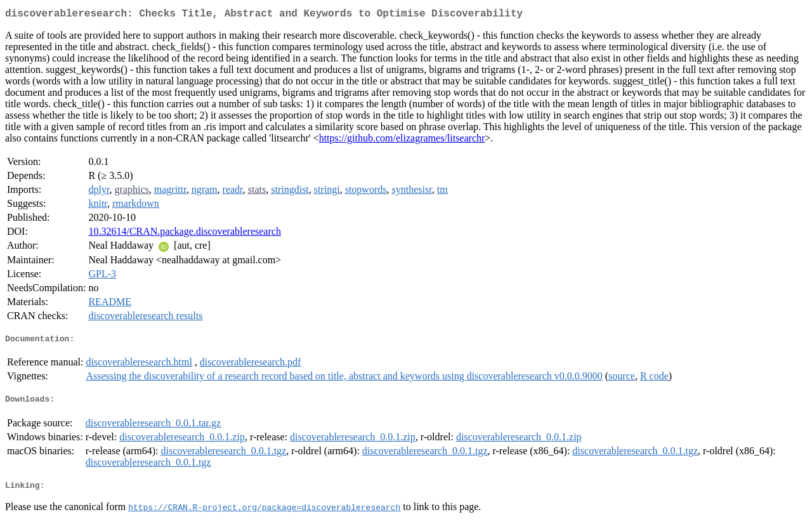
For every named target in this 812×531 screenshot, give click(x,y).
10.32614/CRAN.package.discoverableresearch (184, 234)
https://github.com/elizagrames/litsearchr (402, 141)
